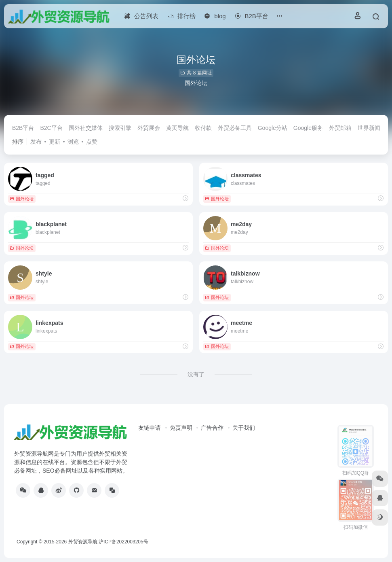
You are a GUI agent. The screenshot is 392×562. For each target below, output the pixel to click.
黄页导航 (177, 128)
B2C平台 (51, 128)
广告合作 (212, 428)
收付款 (203, 128)
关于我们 (244, 428)
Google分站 (273, 128)
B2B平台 (23, 128)
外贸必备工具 (235, 128)
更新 (55, 142)
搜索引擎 (120, 128)
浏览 (73, 142)
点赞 (92, 142)
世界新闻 (369, 128)
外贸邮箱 (340, 128)
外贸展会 (149, 128)
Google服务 (308, 128)
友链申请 (150, 428)
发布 (36, 142)
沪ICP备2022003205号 (123, 542)
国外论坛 (22, 199)
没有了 (196, 374)
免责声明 (181, 428)
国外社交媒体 (86, 128)
